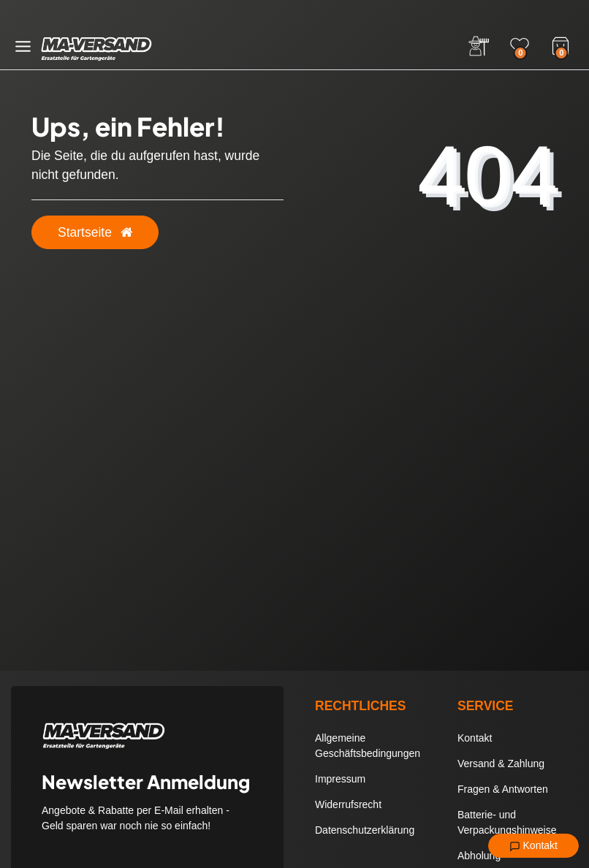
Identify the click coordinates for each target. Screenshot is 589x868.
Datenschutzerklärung (365, 830)
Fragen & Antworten (503, 789)
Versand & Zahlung (501, 764)
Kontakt (533, 846)
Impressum (340, 779)
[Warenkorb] (560, 45)
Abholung (479, 856)
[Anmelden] (479, 46)
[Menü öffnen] (23, 46)
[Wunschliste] (520, 46)
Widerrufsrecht (348, 804)
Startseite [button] (95, 232)
